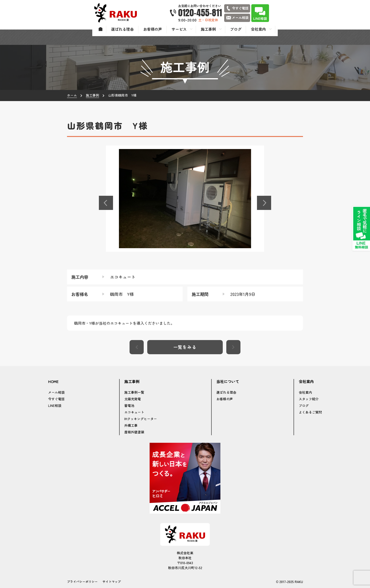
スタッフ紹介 (309, 399)
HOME (53, 382)
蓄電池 (129, 405)
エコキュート (134, 412)
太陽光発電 (133, 399)
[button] (106, 203)
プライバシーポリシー (82, 582)
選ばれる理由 (226, 392)
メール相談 (56, 392)
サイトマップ (112, 582)
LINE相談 (55, 405)
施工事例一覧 (134, 392)
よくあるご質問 (310, 412)
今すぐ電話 (56, 399)
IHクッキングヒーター (141, 419)
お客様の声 (225, 399)
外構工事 (131, 425)
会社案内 (305, 392)
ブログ (304, 405)
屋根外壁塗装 (134, 432)
